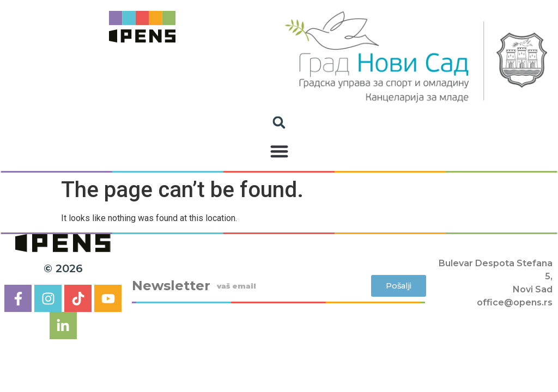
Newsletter (171, 286)
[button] (279, 152)
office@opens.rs (515, 302)
